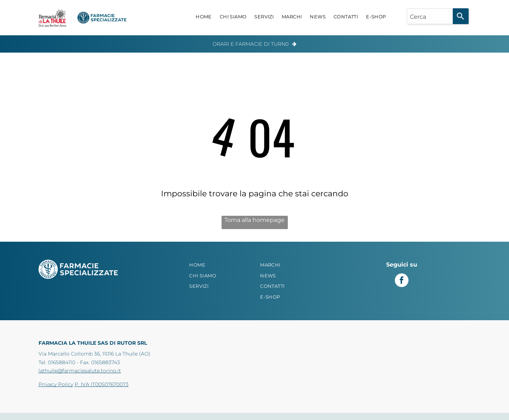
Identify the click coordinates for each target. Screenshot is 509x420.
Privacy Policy (56, 384)
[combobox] (430, 16)
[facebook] (402, 281)
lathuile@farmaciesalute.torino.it (80, 371)
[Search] (461, 16)
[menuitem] (204, 17)
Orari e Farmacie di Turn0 (251, 44)
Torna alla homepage (254, 220)
